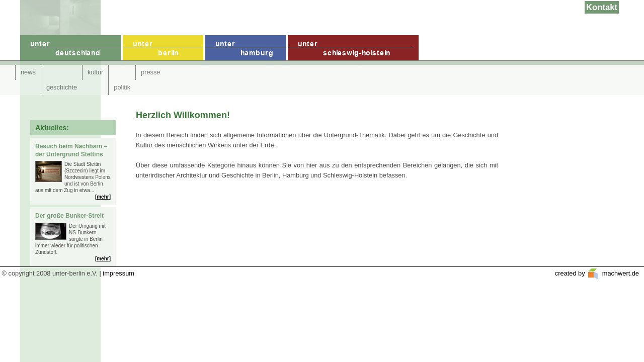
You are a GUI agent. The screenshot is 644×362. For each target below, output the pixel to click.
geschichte (62, 87)
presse (150, 72)
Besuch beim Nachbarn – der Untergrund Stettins (71, 150)
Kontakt (602, 7)
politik (122, 87)
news (28, 72)
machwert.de (620, 273)
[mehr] (103, 197)
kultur (95, 72)
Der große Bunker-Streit (69, 216)
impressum (118, 273)
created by (571, 273)
